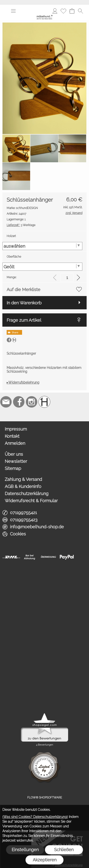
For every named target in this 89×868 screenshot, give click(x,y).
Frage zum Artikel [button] (24, 320)
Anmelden (15, 443)
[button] (13, 11)
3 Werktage (21, 225)
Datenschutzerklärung (27, 494)
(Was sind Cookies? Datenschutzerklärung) (35, 817)
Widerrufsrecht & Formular (31, 501)
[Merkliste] (63, 11)
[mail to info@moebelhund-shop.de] (6, 402)
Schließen (64, 850)
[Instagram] (32, 402)
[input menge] (67, 277)
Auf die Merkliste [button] (23, 290)
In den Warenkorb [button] (24, 303)
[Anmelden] (55, 11)
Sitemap (13, 468)
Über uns (14, 454)
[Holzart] (42, 246)
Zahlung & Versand (23, 479)
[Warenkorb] (72, 11)
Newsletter (16, 461)
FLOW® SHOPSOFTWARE (45, 798)
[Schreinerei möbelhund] (44, 402)
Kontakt (12, 436)
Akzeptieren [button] (45, 860)
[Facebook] (19, 402)
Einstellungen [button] (25, 850)
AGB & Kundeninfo (23, 486)
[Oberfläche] (42, 267)
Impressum (16, 429)
